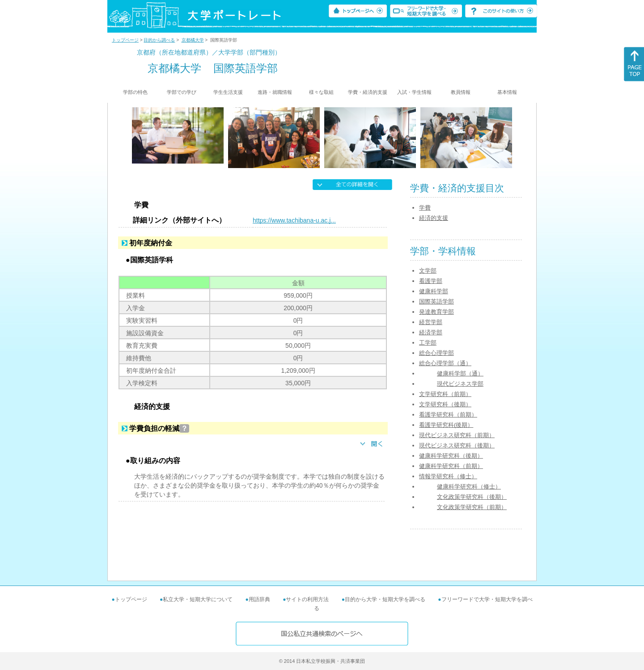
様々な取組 (321, 92)
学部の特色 (135, 92)
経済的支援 (434, 218)
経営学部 (431, 322)
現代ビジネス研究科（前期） (457, 435)
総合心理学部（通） (445, 363)
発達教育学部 (436, 312)
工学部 (428, 343)
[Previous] (135, 138)
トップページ (125, 40)
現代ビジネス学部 (460, 384)
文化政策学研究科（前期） (472, 507)
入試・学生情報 (414, 92)
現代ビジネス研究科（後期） (457, 445)
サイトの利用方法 (307, 599)
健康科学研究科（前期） (451, 466)
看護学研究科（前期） (448, 415)
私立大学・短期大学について (198, 599)
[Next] (509, 138)
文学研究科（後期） (445, 404)
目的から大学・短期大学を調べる (385, 599)
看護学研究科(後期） (446, 425)
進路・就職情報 (275, 92)
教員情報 (461, 92)
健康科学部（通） (460, 373)
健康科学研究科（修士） (469, 487)
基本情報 (507, 92)
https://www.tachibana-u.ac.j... (294, 220)
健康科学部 (434, 291)
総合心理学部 (436, 353)
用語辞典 (259, 599)
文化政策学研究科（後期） (472, 497)
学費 (425, 208)
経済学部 (431, 332)
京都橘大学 (193, 40)
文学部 (428, 271)
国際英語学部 (436, 301)
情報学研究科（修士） (448, 476)
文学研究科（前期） (445, 394)
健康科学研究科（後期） (451, 456)
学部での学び (182, 92)
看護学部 (431, 281)
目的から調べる (159, 40)
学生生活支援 (228, 92)
